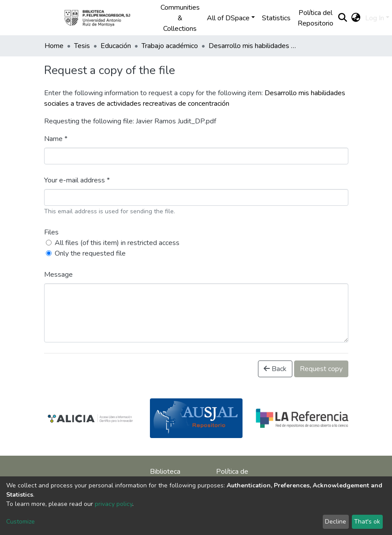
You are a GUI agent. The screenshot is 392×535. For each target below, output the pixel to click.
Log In (375, 18)
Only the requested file (90, 253)
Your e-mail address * (77, 180)
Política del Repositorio (315, 18)
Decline (336, 522)
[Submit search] (343, 18)
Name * (56, 139)
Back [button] (275, 369)
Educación (116, 46)
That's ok (367, 522)
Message (58, 275)
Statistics (276, 18)
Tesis (82, 46)
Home (54, 46)
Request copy (321, 369)
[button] (356, 18)
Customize (21, 522)
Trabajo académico (170, 46)
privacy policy (114, 504)
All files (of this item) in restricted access (117, 243)
